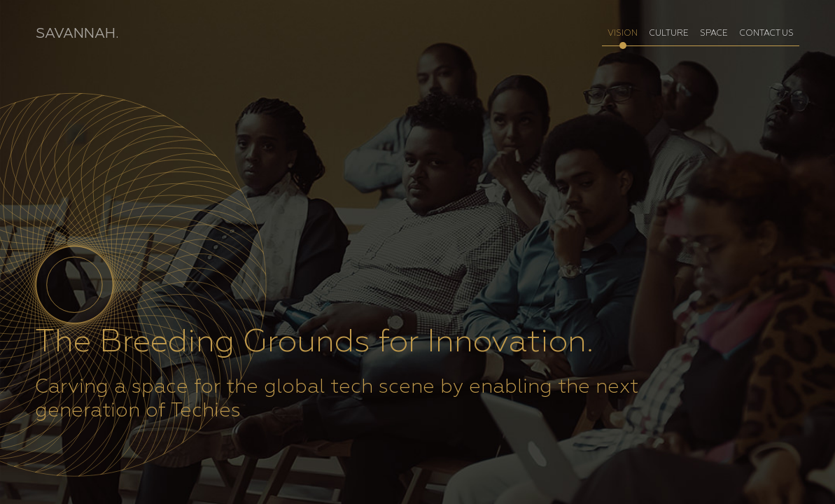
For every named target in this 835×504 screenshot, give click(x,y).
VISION (623, 34)
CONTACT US (766, 34)
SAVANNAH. (77, 34)
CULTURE (669, 34)
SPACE (714, 34)
